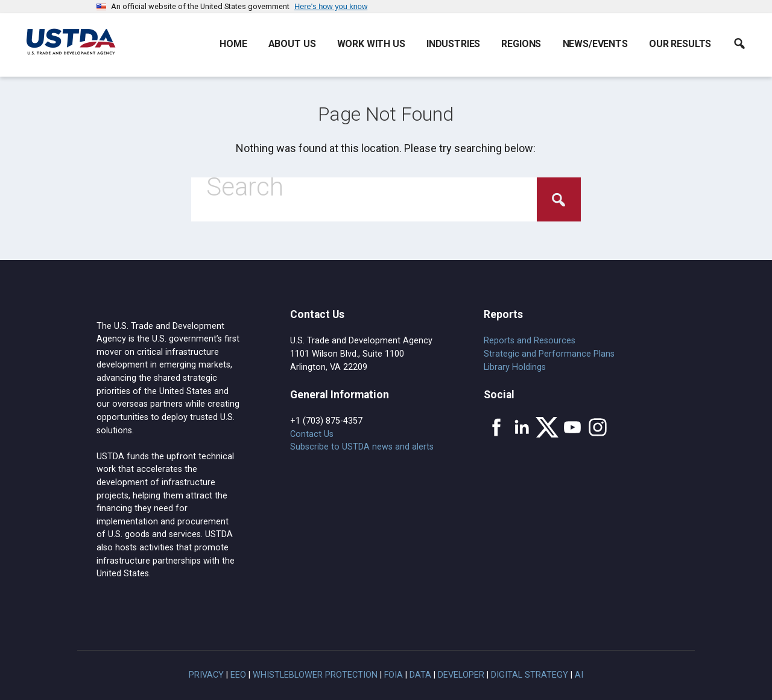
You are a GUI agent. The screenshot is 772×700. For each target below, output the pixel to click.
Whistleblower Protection (315, 675)
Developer (461, 675)
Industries (453, 44)
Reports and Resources (530, 341)
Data (420, 675)
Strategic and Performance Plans (549, 354)
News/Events (595, 44)
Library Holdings (515, 367)
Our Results (680, 44)
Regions (521, 44)
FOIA (394, 675)
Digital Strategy (530, 675)
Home (233, 44)
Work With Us (371, 44)
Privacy (206, 675)
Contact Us (312, 434)
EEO (238, 675)
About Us (292, 44)
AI (579, 675)
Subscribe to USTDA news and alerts (362, 447)
